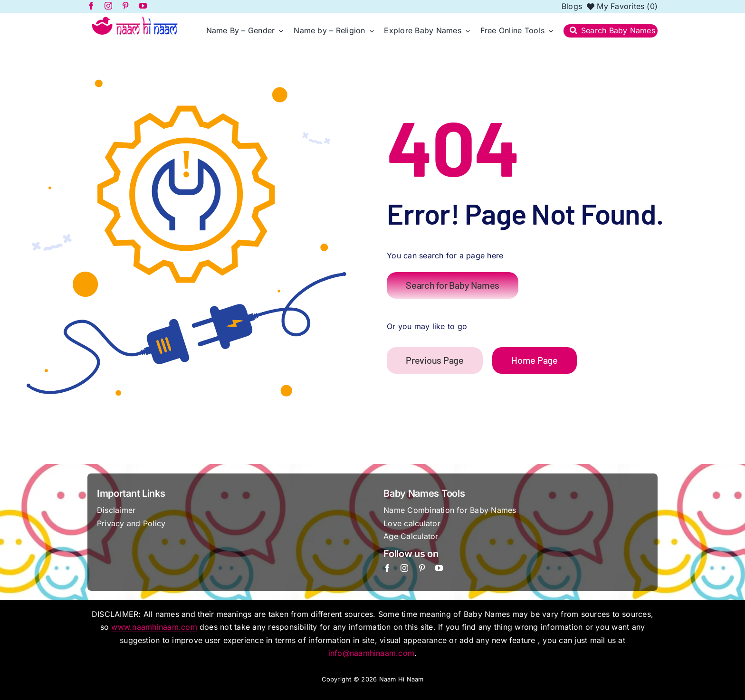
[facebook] (387, 568)
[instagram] (404, 568)
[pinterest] (422, 568)
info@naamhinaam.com (372, 653)
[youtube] (439, 568)
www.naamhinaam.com (154, 627)
